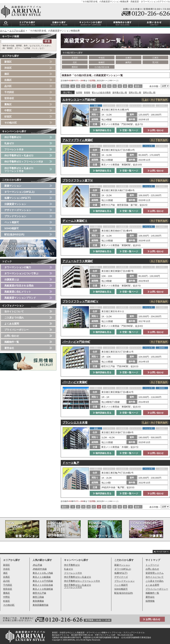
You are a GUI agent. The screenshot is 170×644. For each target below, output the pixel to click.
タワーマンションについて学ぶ (21, 273)
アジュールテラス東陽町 (78, 261)
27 (94, 86)
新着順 (87, 93)
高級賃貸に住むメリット (18, 292)
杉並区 (8, 117)
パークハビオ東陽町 (75, 382)
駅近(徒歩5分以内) (14, 234)
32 (120, 86)
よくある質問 (12, 324)
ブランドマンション (15, 216)
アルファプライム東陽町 (78, 140)
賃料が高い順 (149, 93)
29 (104, 86)
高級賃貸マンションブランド (20, 298)
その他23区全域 (102, 67)
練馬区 (129, 62)
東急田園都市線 (41, 605)
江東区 (155, 58)
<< (73, 86)
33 (125, 86)
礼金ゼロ (9, 143)
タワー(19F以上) (123, 569)
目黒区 (8, 80)
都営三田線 (38, 597)
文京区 (75, 58)
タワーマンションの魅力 (18, 267)
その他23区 (11, 123)
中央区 (102, 58)
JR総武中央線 (40, 569)
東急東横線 (38, 601)
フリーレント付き (14, 149)
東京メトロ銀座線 (42, 577)
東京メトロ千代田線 (43, 581)
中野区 (8, 110)
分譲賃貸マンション (15, 204)
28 (99, 86)
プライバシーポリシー (16, 330)
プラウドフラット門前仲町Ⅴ (80, 301)
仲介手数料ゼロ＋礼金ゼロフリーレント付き (19, 170)
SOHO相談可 (12, 228)
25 (83, 86)
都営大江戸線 (39, 593)
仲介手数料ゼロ (13, 137)
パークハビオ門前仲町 (76, 342)
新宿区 (8, 62)
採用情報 (150, 601)
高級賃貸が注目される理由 (19, 286)
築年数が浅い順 (120, 93)
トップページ (152, 565)
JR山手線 (37, 565)
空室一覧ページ (129, 130)
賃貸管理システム (155, 573)
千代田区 (9, 92)
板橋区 (102, 62)
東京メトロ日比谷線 (43, 585)
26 (88, 86)
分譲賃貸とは (12, 279)
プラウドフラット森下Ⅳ (78, 180)
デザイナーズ (121, 577)
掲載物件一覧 (12, 342)
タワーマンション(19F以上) (19, 192)
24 (78, 86)
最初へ (65, 86)
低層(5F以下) (121, 573)
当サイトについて (14, 311)
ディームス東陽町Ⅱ (75, 221)
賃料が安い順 (135, 93)
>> (130, 86)
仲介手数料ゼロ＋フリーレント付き (24, 162)
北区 (75, 62)
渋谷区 (8, 68)
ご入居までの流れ (14, 318)
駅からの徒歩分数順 (101, 93)
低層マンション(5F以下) (18, 198)
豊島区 (8, 104)
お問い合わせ (156, 130)
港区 (7, 74)
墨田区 (75, 67)
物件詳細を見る (102, 130)
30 (109, 86)
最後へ (138, 86)
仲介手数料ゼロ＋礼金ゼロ (19, 155)
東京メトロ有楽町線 (43, 589)
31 (114, 86)
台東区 (129, 58)
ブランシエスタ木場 (75, 423)
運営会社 (9, 348)
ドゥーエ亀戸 (71, 463)
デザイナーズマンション (18, 210)
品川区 (8, 86)
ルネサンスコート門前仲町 (79, 100)
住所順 (79, 93)
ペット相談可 (12, 222)
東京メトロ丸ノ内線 (43, 573)
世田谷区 (9, 98)
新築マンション (13, 186)
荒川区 (155, 62)
